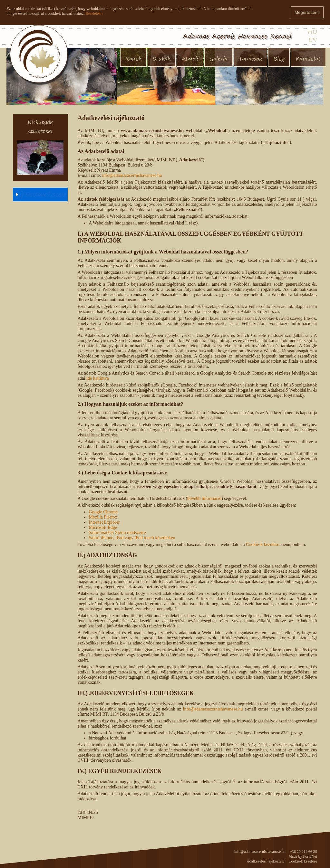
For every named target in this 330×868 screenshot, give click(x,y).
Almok (190, 59)
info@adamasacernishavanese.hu (132, 175)
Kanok (133, 59)
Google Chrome (103, 512)
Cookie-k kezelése (262, 544)
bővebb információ (204, 498)
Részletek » (95, 14)
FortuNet (310, 856)
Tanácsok (250, 59)
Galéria (218, 59)
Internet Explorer (104, 522)
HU (312, 32)
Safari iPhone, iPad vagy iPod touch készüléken (132, 538)
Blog (279, 59)
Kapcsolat (308, 59)
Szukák (162, 59)
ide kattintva (98, 378)
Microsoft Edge (103, 527)
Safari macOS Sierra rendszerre (117, 533)
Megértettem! (307, 12)
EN (313, 40)
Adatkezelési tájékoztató (266, 861)
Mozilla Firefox (103, 517)
